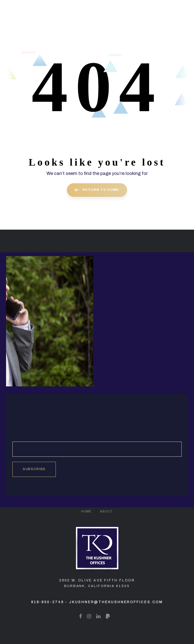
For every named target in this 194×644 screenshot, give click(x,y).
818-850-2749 (47, 602)
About (106, 511)
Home (86, 511)
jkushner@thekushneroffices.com (116, 602)
